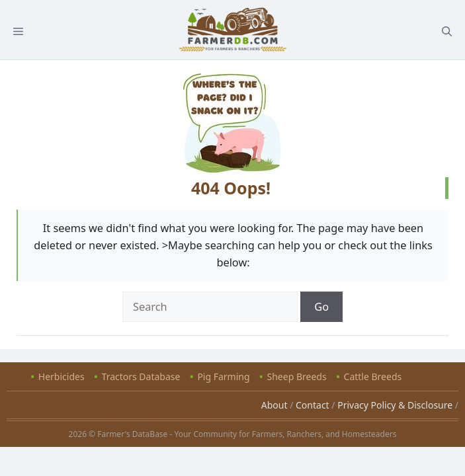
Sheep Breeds (297, 377)
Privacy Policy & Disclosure (395, 405)
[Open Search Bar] (447, 31)
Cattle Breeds (373, 377)
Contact (313, 405)
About (275, 405)
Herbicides (62, 377)
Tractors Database (141, 377)
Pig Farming (223, 377)
